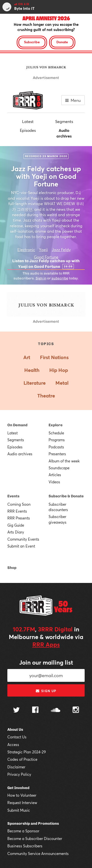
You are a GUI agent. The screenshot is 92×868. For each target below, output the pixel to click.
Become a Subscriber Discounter (35, 838)
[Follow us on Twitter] (16, 710)
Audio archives (64, 133)
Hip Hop (59, 370)
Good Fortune (46, 257)
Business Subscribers (25, 846)
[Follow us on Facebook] (35, 710)
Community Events (23, 539)
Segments (64, 121)
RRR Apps (46, 644)
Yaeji (43, 250)
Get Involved (18, 788)
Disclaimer (16, 767)
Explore (56, 425)
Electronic (26, 250)
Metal (62, 383)
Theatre (46, 396)
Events (13, 496)
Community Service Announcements (38, 853)
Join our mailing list (46, 662)
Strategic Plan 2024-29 (27, 752)
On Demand (17, 425)
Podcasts (56, 447)
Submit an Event (21, 546)
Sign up (46, 691)
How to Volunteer (22, 795)
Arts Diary (16, 532)
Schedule (56, 433)
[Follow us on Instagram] (76, 710)
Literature (35, 383)
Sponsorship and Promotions (33, 823)
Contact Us (17, 737)
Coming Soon (19, 504)
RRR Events (17, 511)
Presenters (57, 454)
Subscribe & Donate (66, 496)
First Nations (54, 357)
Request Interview (22, 803)
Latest (28, 121)
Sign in (41, 278)
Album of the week (64, 461)
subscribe (60, 278)
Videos (54, 482)
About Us (15, 730)
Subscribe (32, 42)
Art (27, 357)
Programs (57, 440)
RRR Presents (19, 518)
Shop (12, 568)
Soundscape (59, 468)
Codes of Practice (22, 759)
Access (13, 745)
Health (32, 370)
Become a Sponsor (23, 831)
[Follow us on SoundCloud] (56, 710)
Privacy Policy (19, 774)
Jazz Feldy (61, 250)
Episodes (28, 130)
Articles (55, 475)
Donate (62, 42)
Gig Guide (16, 525)
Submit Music (19, 810)
